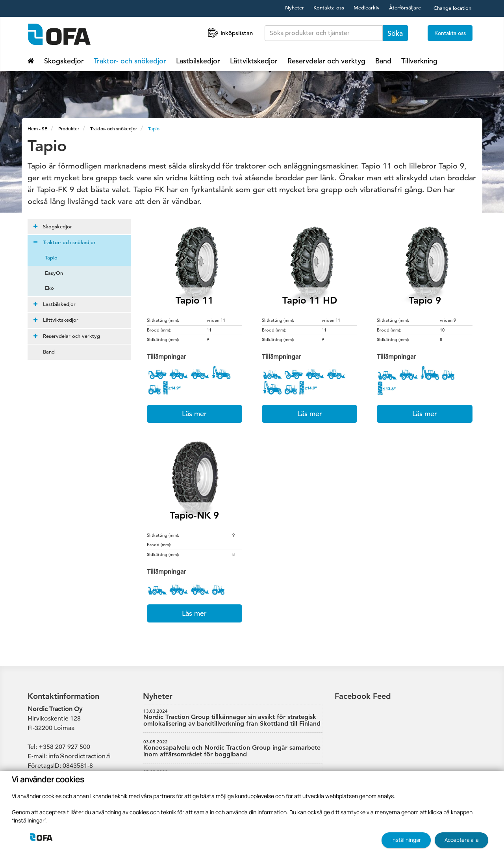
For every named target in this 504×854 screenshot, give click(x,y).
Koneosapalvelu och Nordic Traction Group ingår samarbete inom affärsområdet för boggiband (233, 749)
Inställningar (406, 840)
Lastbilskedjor (198, 61)
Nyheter (295, 8)
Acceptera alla (461, 840)
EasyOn (49, 273)
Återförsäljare (405, 8)
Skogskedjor (64, 61)
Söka (395, 33)
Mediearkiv (367, 8)
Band (383, 61)
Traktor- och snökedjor (130, 61)
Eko (45, 288)
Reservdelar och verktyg (326, 61)
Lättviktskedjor (254, 61)
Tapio (154, 128)
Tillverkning (419, 61)
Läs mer (194, 414)
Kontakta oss (329, 8)
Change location (452, 8)
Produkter (69, 128)
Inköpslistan (230, 33)
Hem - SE (37, 128)
